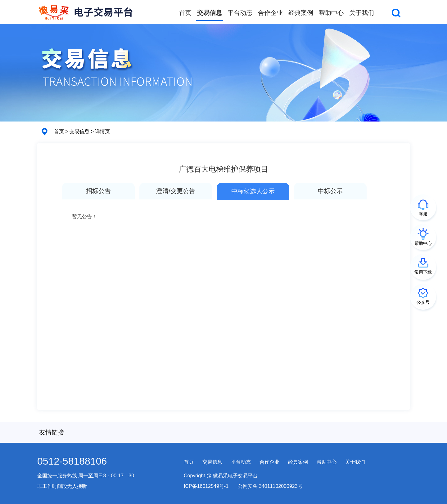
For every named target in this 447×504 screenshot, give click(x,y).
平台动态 (240, 13)
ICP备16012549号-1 (206, 486)
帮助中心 (331, 13)
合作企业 (270, 13)
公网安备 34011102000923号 (270, 486)
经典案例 (301, 13)
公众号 (423, 302)
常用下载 (423, 272)
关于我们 (362, 13)
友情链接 (52, 432)
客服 (423, 214)
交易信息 (210, 13)
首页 (185, 13)
